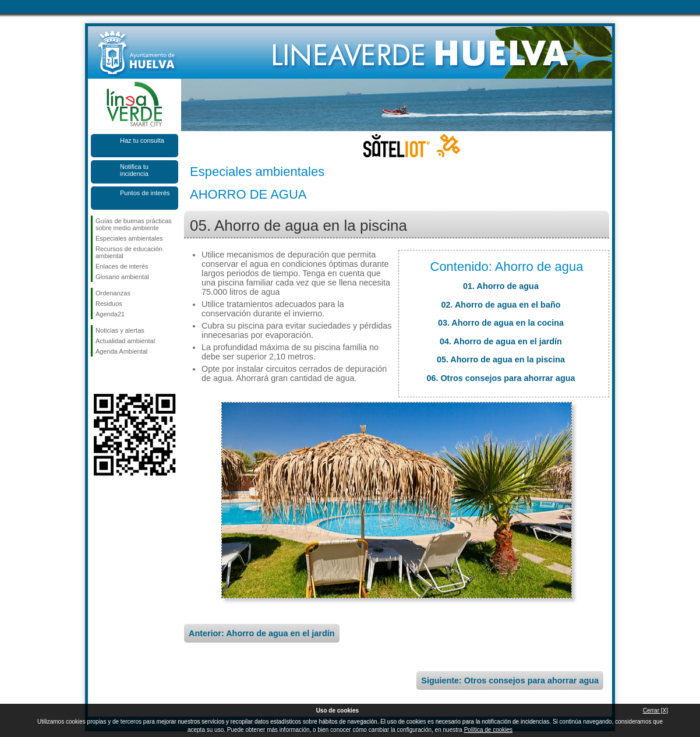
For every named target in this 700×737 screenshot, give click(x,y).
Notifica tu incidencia (134, 170)
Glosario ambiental (122, 277)
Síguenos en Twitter (117, 375)
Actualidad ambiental (125, 341)
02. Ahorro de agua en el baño (501, 305)
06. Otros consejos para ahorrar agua (501, 378)
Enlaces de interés (122, 266)
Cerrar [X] (655, 710)
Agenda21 (110, 314)
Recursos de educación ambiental (129, 252)
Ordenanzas (113, 293)
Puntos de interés (145, 193)
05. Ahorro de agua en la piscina (501, 359)
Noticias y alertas (120, 330)
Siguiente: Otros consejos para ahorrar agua (510, 680)
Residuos (109, 304)
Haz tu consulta (142, 140)
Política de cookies (488, 730)
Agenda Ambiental (121, 351)
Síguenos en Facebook (98, 375)
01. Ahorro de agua (501, 286)
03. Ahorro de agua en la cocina (501, 323)
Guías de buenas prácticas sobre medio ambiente (134, 224)
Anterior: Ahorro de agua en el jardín (262, 633)
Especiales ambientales (129, 238)
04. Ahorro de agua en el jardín (501, 341)
